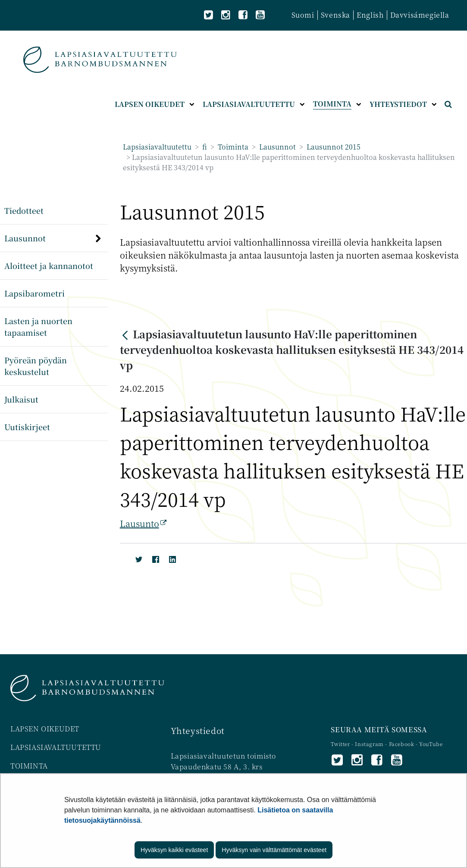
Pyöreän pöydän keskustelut (36, 366)
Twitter (341, 744)
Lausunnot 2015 (333, 147)
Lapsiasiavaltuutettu (157, 147)
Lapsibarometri (34, 293)
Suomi (303, 15)
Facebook (402, 744)
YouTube (431, 744)
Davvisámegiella (420, 15)
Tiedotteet (24, 210)
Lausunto (143, 523)
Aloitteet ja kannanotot (49, 265)
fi (204, 147)
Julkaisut (21, 399)
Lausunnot (277, 147)
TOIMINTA (29, 766)
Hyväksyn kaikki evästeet (174, 850)
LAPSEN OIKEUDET (45, 729)
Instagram (370, 744)
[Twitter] (137, 558)
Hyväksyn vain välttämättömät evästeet (274, 850)
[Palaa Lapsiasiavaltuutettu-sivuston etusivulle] (100, 60)
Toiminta (232, 147)
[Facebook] (154, 558)
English (370, 15)
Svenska (335, 15)
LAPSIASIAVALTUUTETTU (56, 747)
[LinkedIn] (171, 558)
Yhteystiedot (198, 730)
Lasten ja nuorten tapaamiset (38, 326)
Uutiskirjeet (27, 427)
